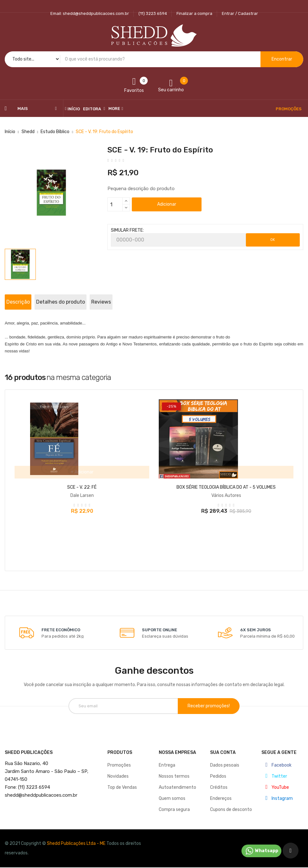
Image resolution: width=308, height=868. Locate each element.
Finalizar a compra (194, 13)
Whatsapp (261, 851)
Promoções (119, 760)
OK (273, 240)
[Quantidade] (115, 204)
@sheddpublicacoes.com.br (41, 790)
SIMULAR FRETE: (127, 230)
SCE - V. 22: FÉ (82, 487)
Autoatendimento (177, 783)
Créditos (219, 783)
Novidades (118, 772)
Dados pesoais (225, 760)
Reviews (141, 302)
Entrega (167, 760)
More (114, 109)
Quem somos (172, 794)
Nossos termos (174, 772)
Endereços (221, 794)
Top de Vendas (122, 783)
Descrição (26, 302)
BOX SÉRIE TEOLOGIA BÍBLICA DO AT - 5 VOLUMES (226, 487)
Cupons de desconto (231, 805)
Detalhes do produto (84, 302)
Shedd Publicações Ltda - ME (76, 839)
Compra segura (174, 805)
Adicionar (167, 204)
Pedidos (218, 772)
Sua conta (223, 748)
